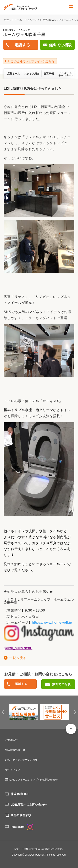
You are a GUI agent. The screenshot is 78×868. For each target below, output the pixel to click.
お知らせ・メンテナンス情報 (21, 760)
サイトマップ (13, 770)
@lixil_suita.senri (18, 648)
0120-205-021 (20, 684)
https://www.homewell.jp (52, 622)
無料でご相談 (60, 45)
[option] (24, 712)
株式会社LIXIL (20, 794)
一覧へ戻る (18, 658)
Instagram (22, 827)
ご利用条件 (11, 740)
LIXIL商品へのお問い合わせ (29, 805)
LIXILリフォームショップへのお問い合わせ (33, 780)
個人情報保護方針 (15, 750)
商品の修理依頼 (21, 815)
